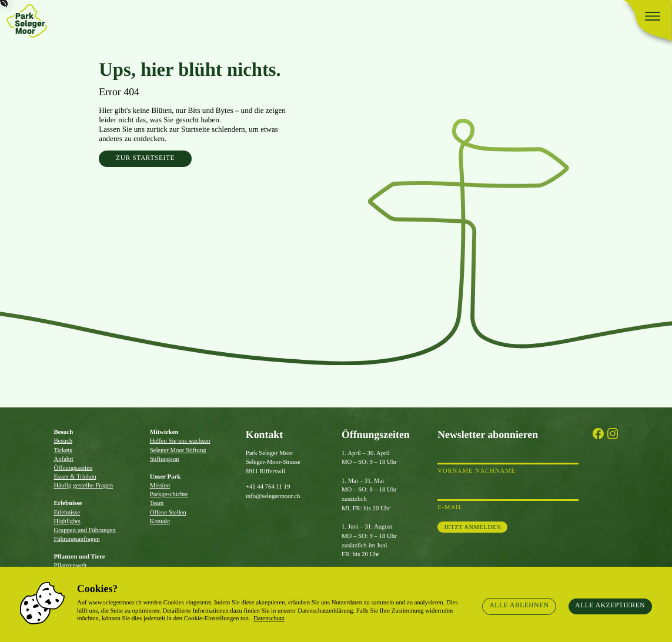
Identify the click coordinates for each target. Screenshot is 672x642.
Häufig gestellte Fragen (83, 486)
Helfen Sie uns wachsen (180, 441)
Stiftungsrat (165, 459)
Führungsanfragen (76, 539)
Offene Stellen (168, 513)
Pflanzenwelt (70, 566)
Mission (160, 486)
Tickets (63, 450)
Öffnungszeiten (73, 468)
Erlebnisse (67, 513)
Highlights (67, 521)
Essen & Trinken (75, 477)
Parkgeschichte (169, 494)
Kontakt (160, 521)
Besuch (63, 441)
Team (157, 503)
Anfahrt (63, 459)
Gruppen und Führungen (85, 530)
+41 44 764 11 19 (268, 487)
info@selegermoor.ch (273, 496)
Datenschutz (269, 618)
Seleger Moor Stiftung (178, 450)
